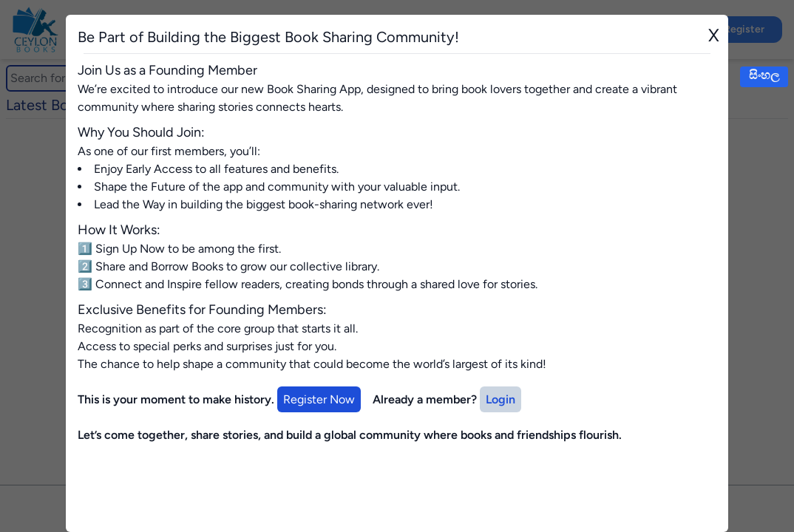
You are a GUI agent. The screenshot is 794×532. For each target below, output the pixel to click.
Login (501, 399)
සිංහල (764, 75)
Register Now (319, 399)
